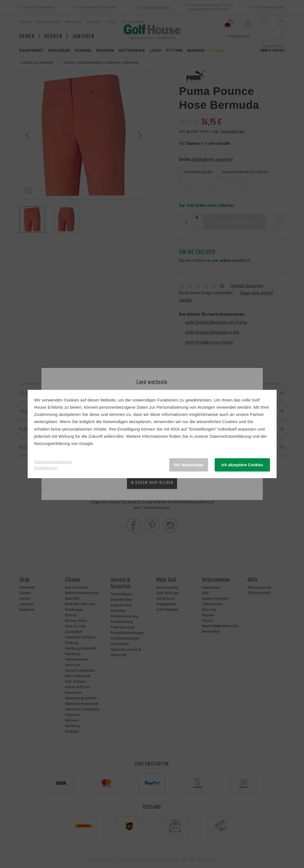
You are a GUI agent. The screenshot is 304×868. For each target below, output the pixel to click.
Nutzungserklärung (52, 443)
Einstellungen (46, 468)
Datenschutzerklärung (230, 436)
